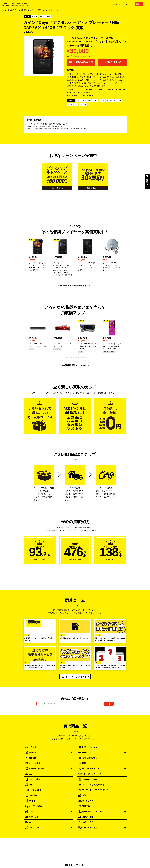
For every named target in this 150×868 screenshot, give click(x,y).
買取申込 (139, 4)
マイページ (129, 4)
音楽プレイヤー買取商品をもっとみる (74, 286)
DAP (102, 101)
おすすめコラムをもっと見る (74, 677)
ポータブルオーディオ (114, 101)
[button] (68, 278)
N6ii (76, 105)
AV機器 (34, 17)
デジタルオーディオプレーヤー (87, 101)
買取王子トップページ (74, 865)
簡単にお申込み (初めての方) (81, 62)
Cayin (70, 105)
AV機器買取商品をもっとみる (74, 365)
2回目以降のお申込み (112, 62)
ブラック (83, 105)
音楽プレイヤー (45, 17)
